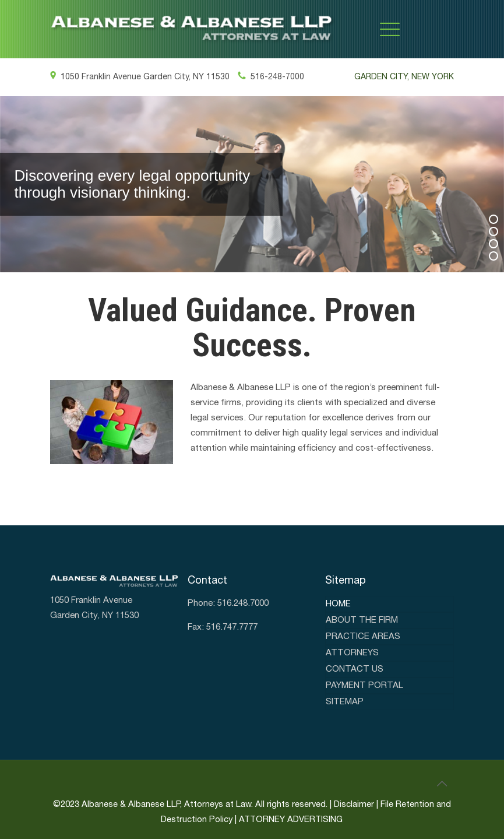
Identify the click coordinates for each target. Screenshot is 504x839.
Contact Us (355, 669)
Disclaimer (354, 805)
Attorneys (352, 653)
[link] (193, 29)
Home (338, 604)
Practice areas (363, 637)
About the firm (362, 620)
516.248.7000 (243, 603)
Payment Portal (364, 686)
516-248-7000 (271, 77)
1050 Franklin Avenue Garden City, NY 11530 (140, 77)
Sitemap (345, 702)
